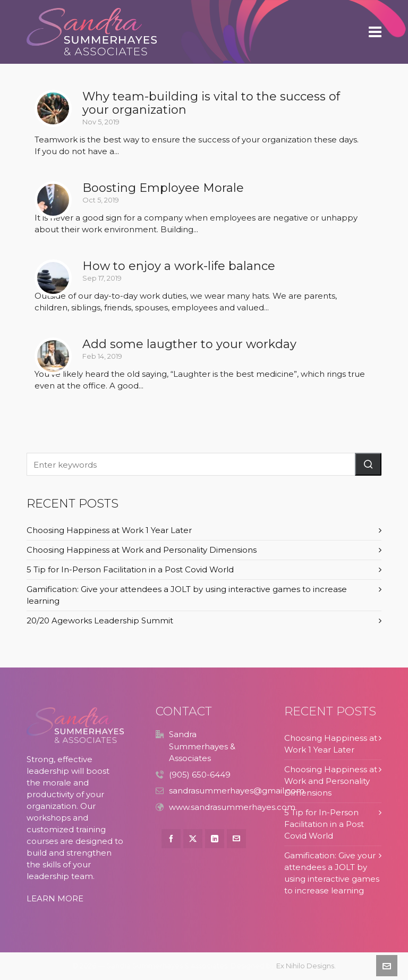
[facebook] (171, 839)
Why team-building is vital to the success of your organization (211, 103)
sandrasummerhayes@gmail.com (237, 791)
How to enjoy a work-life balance (179, 266)
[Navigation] (375, 32)
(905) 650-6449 (200, 775)
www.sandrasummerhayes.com (232, 807)
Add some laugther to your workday (189, 344)
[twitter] (193, 839)
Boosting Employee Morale (163, 188)
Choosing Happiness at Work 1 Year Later (109, 530)
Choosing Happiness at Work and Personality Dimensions (142, 550)
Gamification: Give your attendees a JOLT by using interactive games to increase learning (187, 595)
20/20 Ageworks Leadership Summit (100, 620)
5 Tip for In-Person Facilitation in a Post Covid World (130, 569)
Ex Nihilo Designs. (306, 966)
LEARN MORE (55, 898)
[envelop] (236, 839)
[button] (368, 464)
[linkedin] (215, 839)
